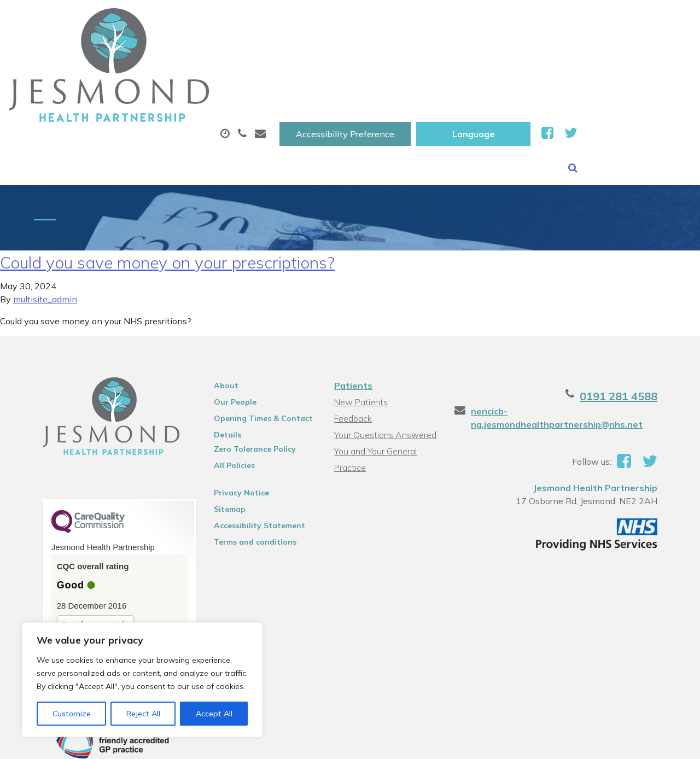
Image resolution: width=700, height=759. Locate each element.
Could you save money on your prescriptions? (167, 208)
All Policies (227, 411)
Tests (550, 54)
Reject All (143, 714)
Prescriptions (365, 54)
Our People (228, 348)
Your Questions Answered (385, 381)
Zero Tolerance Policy (248, 395)
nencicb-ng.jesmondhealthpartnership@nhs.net (563, 364)
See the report (72, 570)
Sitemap (223, 455)
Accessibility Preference (459, 20)
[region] (142, 680)
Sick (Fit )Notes (466, 54)
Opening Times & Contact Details (256, 366)
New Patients (632, 54)
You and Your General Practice (375, 398)
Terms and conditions (248, 488)
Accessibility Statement (252, 471)
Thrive (663, 742)
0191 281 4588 (635, 342)
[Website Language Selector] (587, 20)
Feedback (352, 364)
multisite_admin (45, 245)
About (160, 54)
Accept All (214, 714)
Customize (72, 714)
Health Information (188, 92)
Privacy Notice (234, 439)
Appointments (258, 54)
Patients (353, 331)
